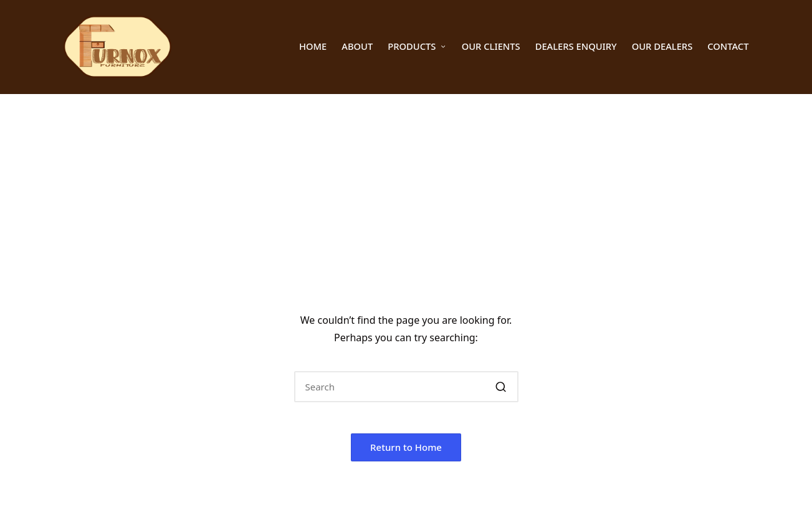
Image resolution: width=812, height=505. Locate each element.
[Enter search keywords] (406, 387)
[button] (501, 387)
